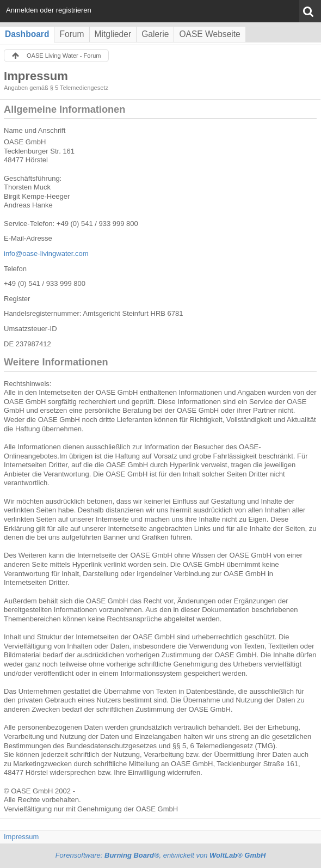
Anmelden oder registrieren (49, 10)
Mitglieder (113, 34)
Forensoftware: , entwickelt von (161, 855)
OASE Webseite (209, 34)
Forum (72, 34)
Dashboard (27, 34)
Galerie (155, 34)
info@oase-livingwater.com (46, 253)
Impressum (21, 837)
